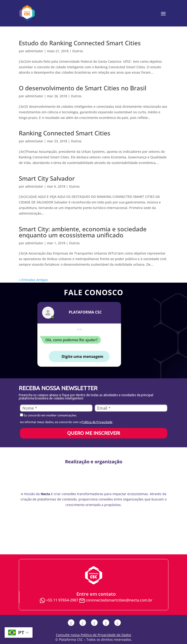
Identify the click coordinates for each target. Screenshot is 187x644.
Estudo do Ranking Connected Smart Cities (80, 43)
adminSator (34, 51)
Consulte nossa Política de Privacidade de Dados (94, 635)
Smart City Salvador (47, 178)
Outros (78, 51)
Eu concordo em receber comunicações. (49, 415)
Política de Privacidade (97, 422)
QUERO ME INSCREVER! (94, 433)
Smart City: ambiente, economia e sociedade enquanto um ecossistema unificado (83, 232)
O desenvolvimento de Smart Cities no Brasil (83, 88)
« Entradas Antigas (33, 280)
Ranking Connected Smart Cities (65, 133)
